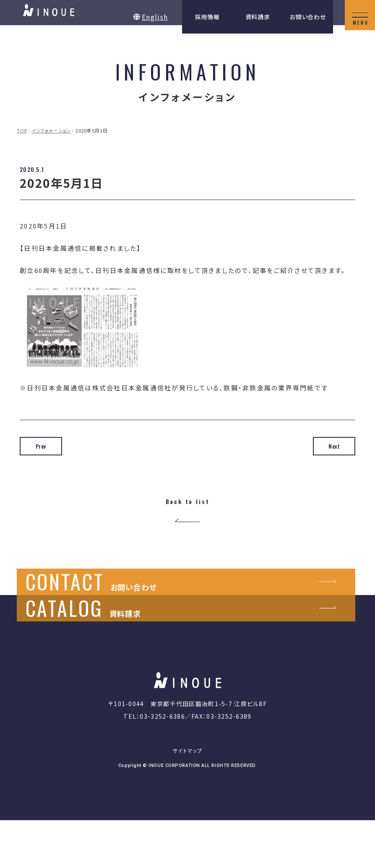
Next (326, 446)
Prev (49, 446)
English (155, 17)
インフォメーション (51, 130)
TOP (22, 130)
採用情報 (207, 17)
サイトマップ (187, 798)
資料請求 (258, 17)
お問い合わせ (308, 17)
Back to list (187, 502)
